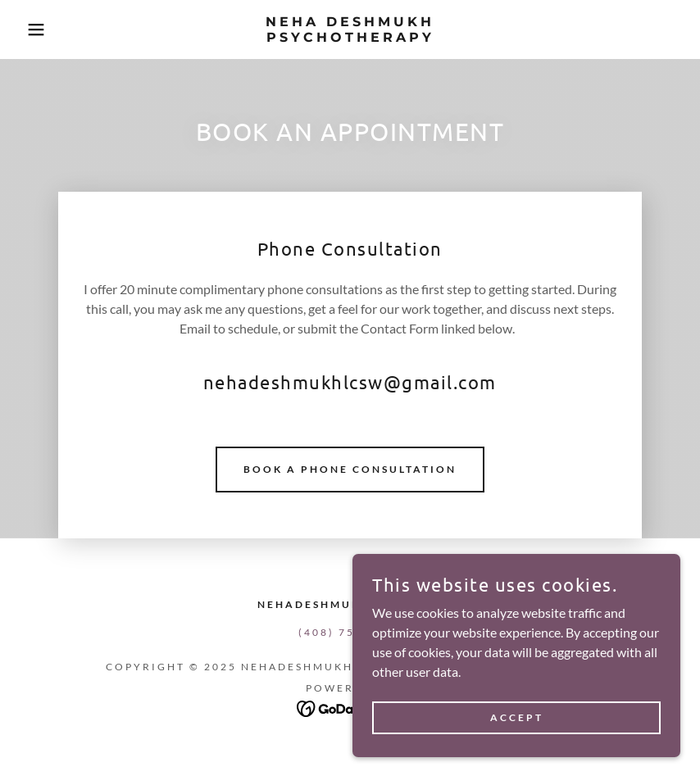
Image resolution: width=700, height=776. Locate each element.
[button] (35, 29)
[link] (350, 36)
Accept (517, 717)
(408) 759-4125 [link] (350, 632)
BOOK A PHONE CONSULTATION (350, 469)
